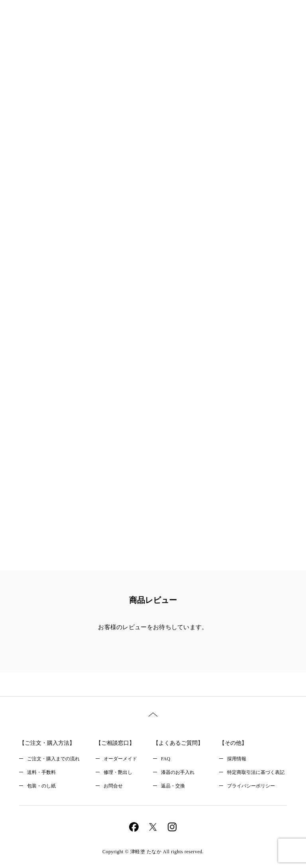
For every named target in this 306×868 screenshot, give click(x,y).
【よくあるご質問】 (178, 743)
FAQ (166, 759)
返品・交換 (173, 786)
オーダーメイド (120, 759)
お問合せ (113, 786)
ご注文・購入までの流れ (53, 759)
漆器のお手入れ (178, 772)
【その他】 (233, 743)
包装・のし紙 (41, 786)
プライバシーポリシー (251, 786)
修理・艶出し (118, 772)
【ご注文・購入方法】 (47, 743)
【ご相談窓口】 (115, 743)
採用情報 (237, 759)
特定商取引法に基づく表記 (256, 772)
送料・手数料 (41, 772)
